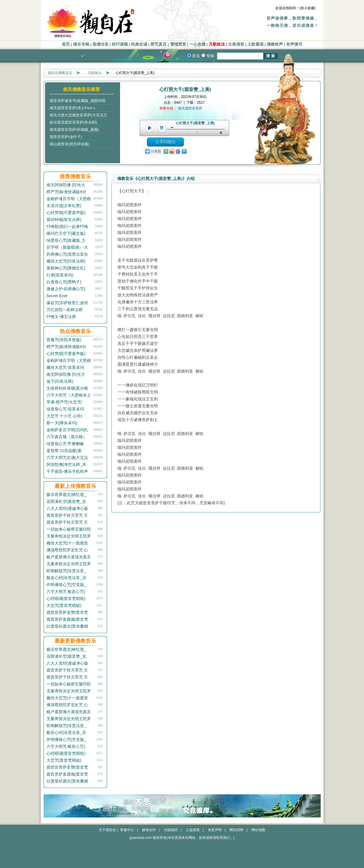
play (149, 128)
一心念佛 (197, 44)
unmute (222, 133)
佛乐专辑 (81, 44)
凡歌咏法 (217, 44)
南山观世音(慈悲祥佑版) (70, 144)
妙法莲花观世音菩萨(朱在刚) (73, 122)
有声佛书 (294, 44)
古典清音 (236, 44)
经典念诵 (139, 44)
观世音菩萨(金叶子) (66, 137)
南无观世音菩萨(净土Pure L (73, 108)
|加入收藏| (307, 8)
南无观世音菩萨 (190, 108)
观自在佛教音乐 (60, 73)
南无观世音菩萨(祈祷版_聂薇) (74, 130)
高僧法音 (100, 44)
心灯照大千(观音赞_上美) (195, 123)
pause (162, 128)
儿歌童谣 (255, 44)
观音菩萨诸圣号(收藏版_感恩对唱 (78, 101)
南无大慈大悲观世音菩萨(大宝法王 (78, 115)
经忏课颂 (120, 44)
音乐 (196, 56)
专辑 (210, 56)
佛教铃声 (275, 44)
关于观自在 (107, 830)
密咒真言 (158, 44)
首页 (66, 44)
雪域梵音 (178, 44)
